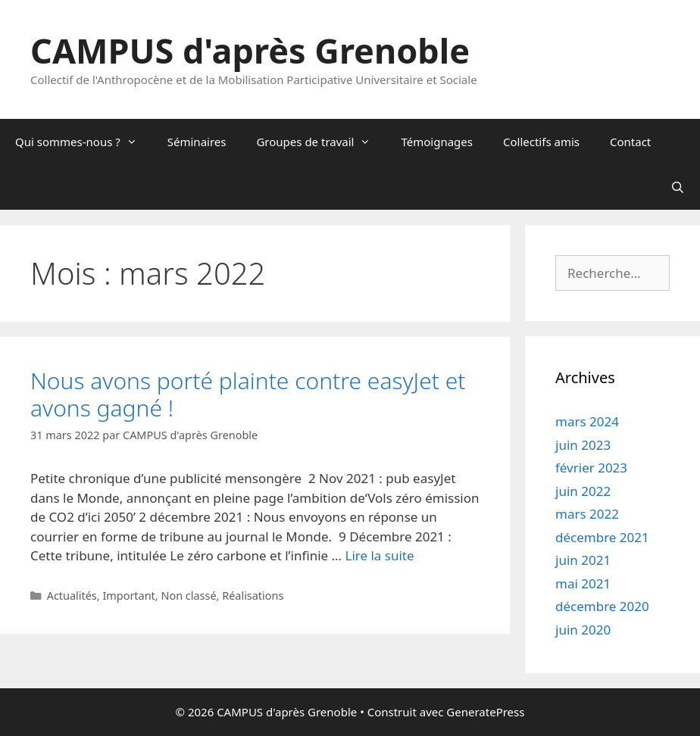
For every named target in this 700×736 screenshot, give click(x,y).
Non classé (188, 596)
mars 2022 (587, 514)
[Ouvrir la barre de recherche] (678, 187)
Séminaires (197, 142)
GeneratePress (485, 712)
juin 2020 (583, 630)
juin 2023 (583, 445)
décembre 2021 (602, 537)
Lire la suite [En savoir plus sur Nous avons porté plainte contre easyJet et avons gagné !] (379, 555)
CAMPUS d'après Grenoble (250, 50)
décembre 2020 (602, 606)
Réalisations (253, 596)
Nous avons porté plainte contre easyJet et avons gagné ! (248, 394)
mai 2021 (583, 583)
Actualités (72, 596)
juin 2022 (583, 491)
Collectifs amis (541, 142)
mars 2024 (587, 421)
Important (128, 596)
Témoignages (437, 142)
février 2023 (591, 468)
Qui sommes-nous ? (84, 142)
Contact (630, 142)
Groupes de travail (321, 142)
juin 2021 (583, 560)
